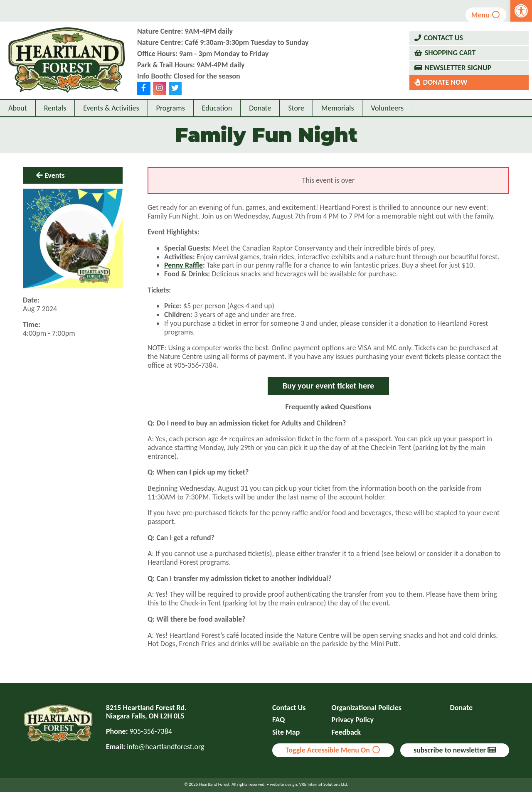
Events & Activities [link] (111, 108)
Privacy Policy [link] (353, 720)
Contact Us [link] (443, 38)
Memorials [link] (337, 108)
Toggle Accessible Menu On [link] (333, 750)
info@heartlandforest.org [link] (165, 747)
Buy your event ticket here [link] (329, 386)
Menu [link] (486, 15)
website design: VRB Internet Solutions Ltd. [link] (309, 784)
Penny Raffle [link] (183, 265)
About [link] (18, 108)
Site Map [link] (286, 732)
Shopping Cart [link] (450, 53)
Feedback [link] (346, 732)
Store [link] (296, 108)
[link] (521, 11)
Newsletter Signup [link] (458, 68)
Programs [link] (171, 108)
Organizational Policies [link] (367, 708)
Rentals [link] (55, 108)
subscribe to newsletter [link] (455, 750)
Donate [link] (260, 108)
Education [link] (217, 108)
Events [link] (55, 175)
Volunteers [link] (387, 108)
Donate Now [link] (445, 82)
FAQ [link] (278, 720)
